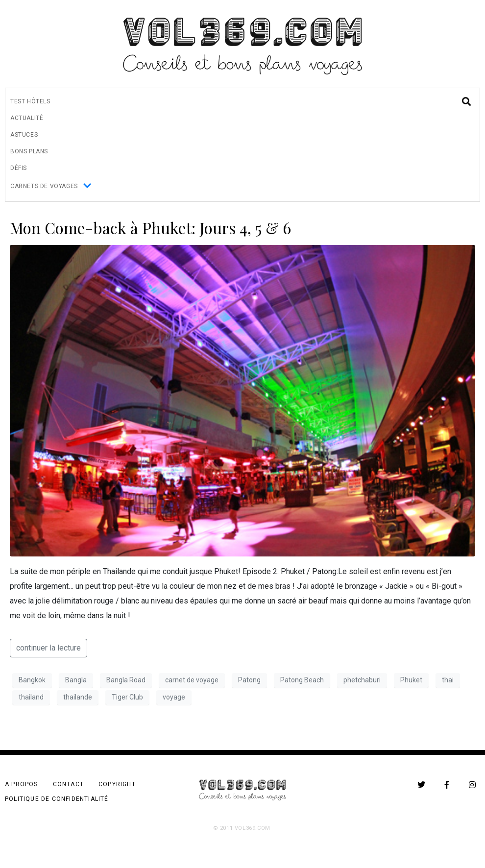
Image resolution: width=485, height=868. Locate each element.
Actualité (27, 118)
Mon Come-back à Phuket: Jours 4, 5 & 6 (150, 228)
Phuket (411, 680)
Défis (19, 168)
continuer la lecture (48, 648)
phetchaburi (362, 680)
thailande (78, 697)
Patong (249, 680)
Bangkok (32, 680)
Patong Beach (302, 680)
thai (448, 680)
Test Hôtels (30, 101)
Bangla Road (126, 680)
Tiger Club (127, 697)
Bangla (76, 680)
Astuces (24, 135)
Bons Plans (29, 151)
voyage (174, 697)
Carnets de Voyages (51, 186)
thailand (31, 697)
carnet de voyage (192, 680)
